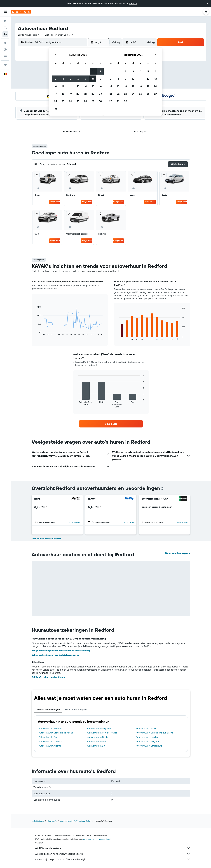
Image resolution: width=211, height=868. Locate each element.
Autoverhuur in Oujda (97, 737)
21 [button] (86, 94)
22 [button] (93, 94)
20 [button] (78, 94)
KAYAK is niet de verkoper (113, 848)
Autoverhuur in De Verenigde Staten (76, 821)
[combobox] (29, 35)
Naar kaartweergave (178, 553)
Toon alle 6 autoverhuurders (46, 539)
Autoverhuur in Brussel (98, 746)
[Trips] (5, 65)
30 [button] (100, 101)
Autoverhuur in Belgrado (99, 728)
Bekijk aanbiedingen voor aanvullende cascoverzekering (61, 651)
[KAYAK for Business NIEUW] (5, 56)
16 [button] (100, 86)
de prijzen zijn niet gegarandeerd (97, 839)
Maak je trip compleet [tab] (76, 709)
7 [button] (85, 79)
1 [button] (93, 71)
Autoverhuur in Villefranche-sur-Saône (155, 733)
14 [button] (86, 86)
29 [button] (93, 101)
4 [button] (63, 79)
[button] (208, 3)
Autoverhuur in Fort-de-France (102, 733)
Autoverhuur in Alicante (50, 746)
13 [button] (78, 86)
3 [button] (56, 79)
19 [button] (71, 94)
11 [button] (63, 86)
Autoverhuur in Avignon (147, 741)
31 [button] (56, 109)
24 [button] (56, 101)
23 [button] (100, 94)
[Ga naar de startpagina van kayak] (21, 12)
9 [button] (100, 79)
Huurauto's (52, 821)
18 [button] (63, 94)
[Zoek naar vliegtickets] (5, 21)
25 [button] (63, 101)
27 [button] (78, 101)
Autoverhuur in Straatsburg (149, 746)
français (133, 3)
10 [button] (56, 86)
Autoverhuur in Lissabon (147, 737)
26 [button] (70, 101)
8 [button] (93, 79)
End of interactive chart (35, 333)
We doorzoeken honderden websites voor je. (113, 854)
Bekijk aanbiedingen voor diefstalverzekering (55, 655)
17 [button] (56, 94)
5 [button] (71, 79)
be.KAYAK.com (38, 821)
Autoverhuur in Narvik (146, 728)
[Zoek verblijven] (5, 28)
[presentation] (162, 489)
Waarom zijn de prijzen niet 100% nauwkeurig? (113, 859)
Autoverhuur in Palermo (50, 728)
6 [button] (78, 79)
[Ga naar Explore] (5, 43)
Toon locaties (75, 522)
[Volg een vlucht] (5, 50)
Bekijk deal (55, 202)
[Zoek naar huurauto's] (5, 34)
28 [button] (85, 101)
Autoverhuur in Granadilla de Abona (56, 733)
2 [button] (100, 71)
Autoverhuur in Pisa (48, 737)
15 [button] (93, 86)
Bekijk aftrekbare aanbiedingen (48, 677)
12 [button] (71, 86)
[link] (111, 424)
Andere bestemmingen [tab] (48, 709)
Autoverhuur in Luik (97, 741)
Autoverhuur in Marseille (50, 741)
